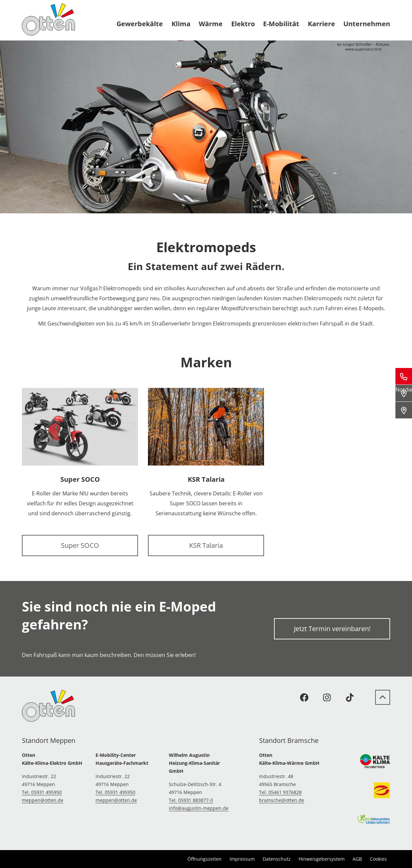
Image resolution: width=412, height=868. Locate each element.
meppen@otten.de (43, 800)
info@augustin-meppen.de (199, 808)
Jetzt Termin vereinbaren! (332, 629)
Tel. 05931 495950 (42, 792)
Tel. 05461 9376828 (280, 792)
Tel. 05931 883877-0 (191, 800)
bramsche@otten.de (282, 800)
